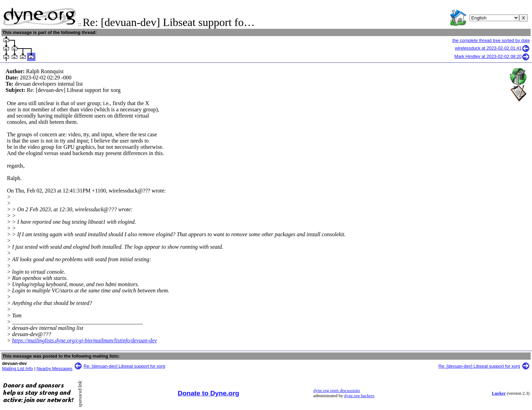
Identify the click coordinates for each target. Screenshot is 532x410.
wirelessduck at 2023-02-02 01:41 (492, 48)
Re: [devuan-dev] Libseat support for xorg (124, 366)
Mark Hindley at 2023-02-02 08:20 (492, 56)
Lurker (499, 393)
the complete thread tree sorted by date (491, 40)
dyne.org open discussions (336, 391)
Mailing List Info (18, 369)
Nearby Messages (54, 369)
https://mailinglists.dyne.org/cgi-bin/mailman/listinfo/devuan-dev (85, 340)
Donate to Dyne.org (209, 393)
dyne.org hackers (359, 396)
